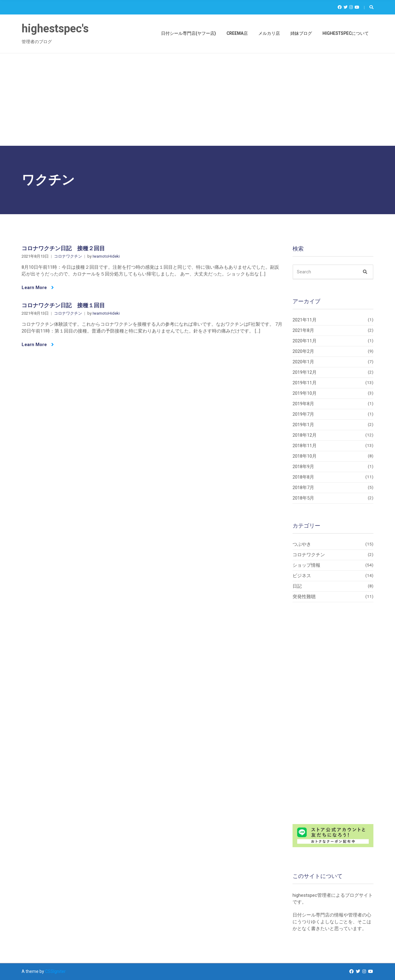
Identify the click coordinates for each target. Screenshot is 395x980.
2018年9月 (303, 467)
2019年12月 (305, 372)
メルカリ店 (269, 33)
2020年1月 (303, 362)
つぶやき (302, 544)
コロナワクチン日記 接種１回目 (63, 305)
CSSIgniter (55, 971)
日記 (297, 586)
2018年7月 (303, 488)
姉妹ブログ (301, 33)
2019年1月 (303, 425)
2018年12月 (305, 435)
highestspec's (55, 29)
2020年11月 (305, 341)
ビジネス (302, 576)
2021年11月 (305, 320)
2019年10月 (305, 393)
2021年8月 (303, 330)
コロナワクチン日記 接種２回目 (63, 248)
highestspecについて (346, 33)
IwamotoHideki (106, 256)
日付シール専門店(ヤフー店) (189, 33)
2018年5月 (303, 498)
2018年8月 (303, 477)
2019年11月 (305, 383)
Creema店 (237, 33)
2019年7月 (303, 414)
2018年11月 (305, 446)
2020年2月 (303, 351)
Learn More (38, 288)
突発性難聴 (304, 597)
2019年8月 (303, 404)
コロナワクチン (68, 256)
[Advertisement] (197, 100)
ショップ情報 (306, 565)
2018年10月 (305, 456)
